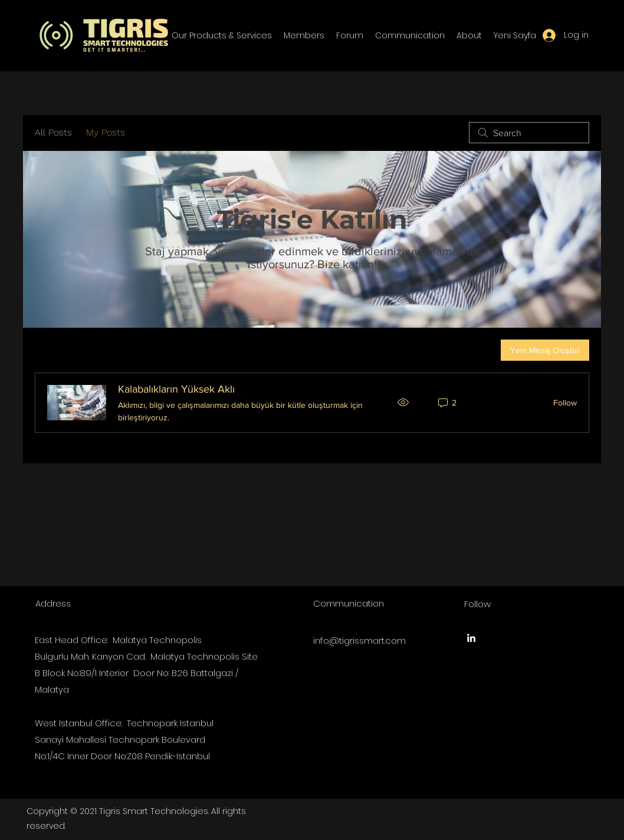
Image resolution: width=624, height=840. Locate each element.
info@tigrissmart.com (359, 640)
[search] (529, 133)
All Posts (53, 132)
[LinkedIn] (471, 638)
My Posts (106, 132)
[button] (222, 35)
